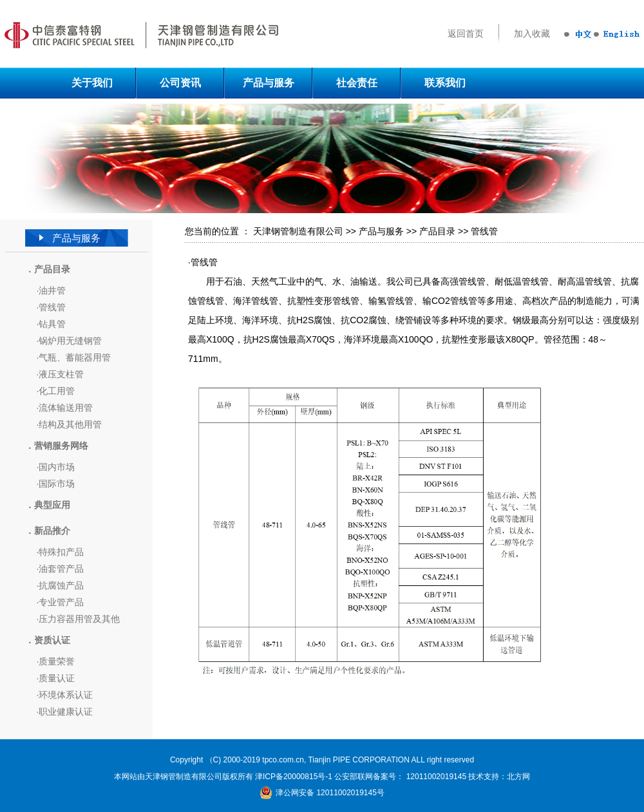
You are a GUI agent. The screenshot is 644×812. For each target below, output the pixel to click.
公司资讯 (180, 83)
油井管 (52, 290)
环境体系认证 (66, 695)
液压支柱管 (61, 374)
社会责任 (357, 83)
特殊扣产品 (61, 552)
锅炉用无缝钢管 (70, 341)
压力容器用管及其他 (79, 619)
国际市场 (57, 484)
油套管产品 (61, 569)
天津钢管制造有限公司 (298, 231)
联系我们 (445, 83)
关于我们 (92, 83)
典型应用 (52, 505)
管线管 (52, 307)
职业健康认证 (66, 712)
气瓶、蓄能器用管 (75, 357)
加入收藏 (532, 34)
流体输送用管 (66, 408)
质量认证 (57, 678)
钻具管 (52, 324)
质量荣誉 (57, 661)
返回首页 (466, 34)
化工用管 (57, 391)
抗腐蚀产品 (61, 585)
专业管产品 (61, 602)
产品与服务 (269, 83)
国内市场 (57, 467)
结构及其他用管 (70, 424)
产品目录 (437, 231)
